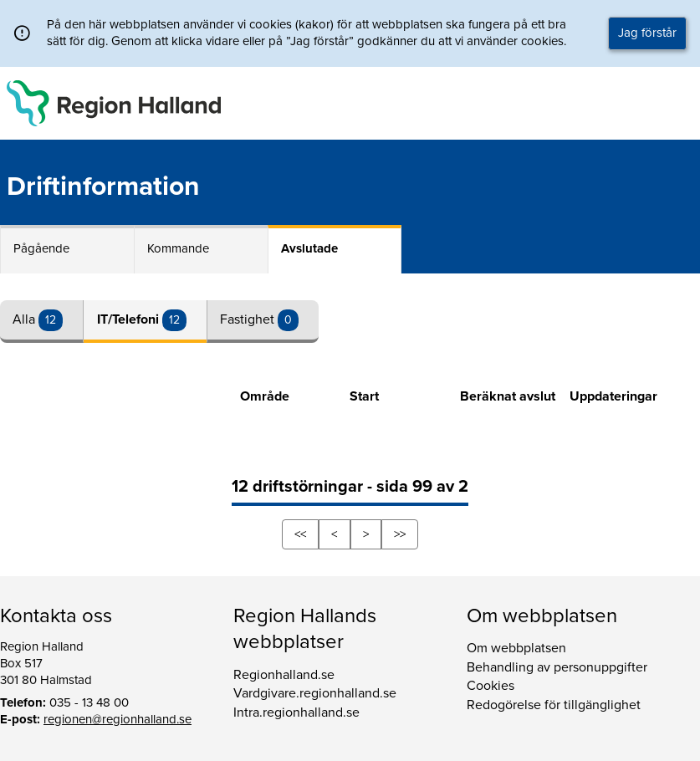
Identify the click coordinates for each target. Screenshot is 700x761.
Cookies (491, 686)
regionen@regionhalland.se (118, 719)
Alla (26, 319)
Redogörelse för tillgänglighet (554, 705)
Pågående (41, 248)
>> (400, 534)
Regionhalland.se (284, 675)
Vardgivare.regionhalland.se (315, 693)
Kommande (178, 248)
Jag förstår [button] (647, 33)
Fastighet (249, 319)
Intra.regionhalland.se (296, 712)
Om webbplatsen (516, 648)
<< (300, 534)
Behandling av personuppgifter (557, 667)
